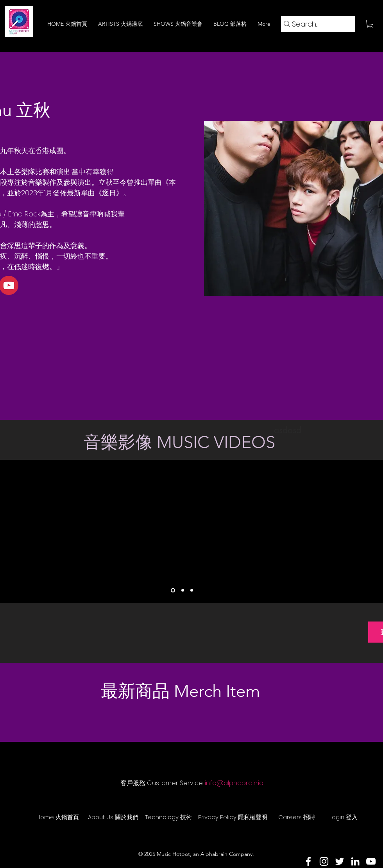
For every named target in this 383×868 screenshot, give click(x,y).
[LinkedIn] (355, 861)
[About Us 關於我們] (113, 817)
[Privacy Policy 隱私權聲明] (233, 817)
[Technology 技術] (168, 817)
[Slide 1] (173, 590)
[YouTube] (371, 861)
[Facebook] (308, 861)
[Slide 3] (192, 590)
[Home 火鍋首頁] (57, 817)
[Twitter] (340, 861)
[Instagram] (324, 861)
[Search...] (315, 24)
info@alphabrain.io (234, 783)
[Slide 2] (183, 590)
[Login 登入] (344, 817)
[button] (370, 24)
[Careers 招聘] (297, 817)
